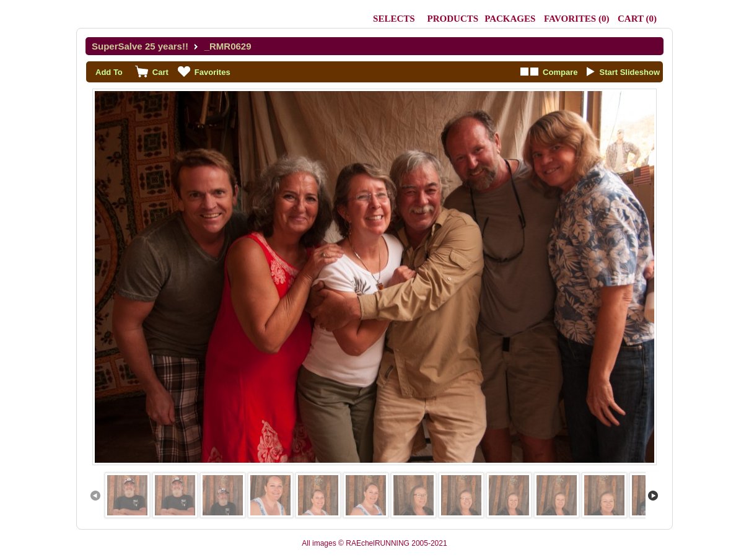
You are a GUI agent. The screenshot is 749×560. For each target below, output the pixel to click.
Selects (394, 19)
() (576, 19)
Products (453, 19)
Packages (510, 19)
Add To (109, 72)
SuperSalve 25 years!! (140, 46)
